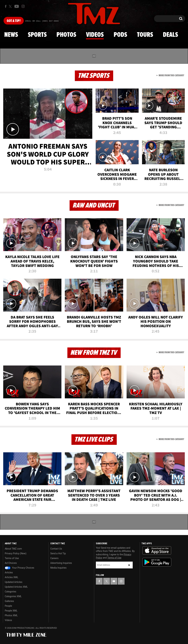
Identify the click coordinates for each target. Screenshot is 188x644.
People (8, 606)
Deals (170, 35)
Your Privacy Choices (20, 568)
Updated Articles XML (16, 587)
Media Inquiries (58, 568)
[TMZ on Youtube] (17, 6)
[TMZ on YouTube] (114, 581)
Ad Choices (11, 563)
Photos (66, 35)
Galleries (9, 601)
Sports (37, 35)
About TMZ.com (13, 549)
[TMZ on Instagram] (23, 6)
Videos (95, 35)
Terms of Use (12, 558)
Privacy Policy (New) (16, 553)
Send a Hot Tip (58, 553)
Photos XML (11, 615)
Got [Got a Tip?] (14, 21)
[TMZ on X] (11, 6)
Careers (54, 558)
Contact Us (56, 549)
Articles (9, 573)
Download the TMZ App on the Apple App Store (157, 551)
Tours (145, 35)
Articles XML (12, 577)
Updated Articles (13, 582)
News (11, 35)
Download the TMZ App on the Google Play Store (157, 562)
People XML (11, 611)
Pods (120, 35)
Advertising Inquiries (61, 563)
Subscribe (129, 565)
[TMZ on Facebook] (6, 6)
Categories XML (13, 596)
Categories (10, 592)
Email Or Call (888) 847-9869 (42, 21)
